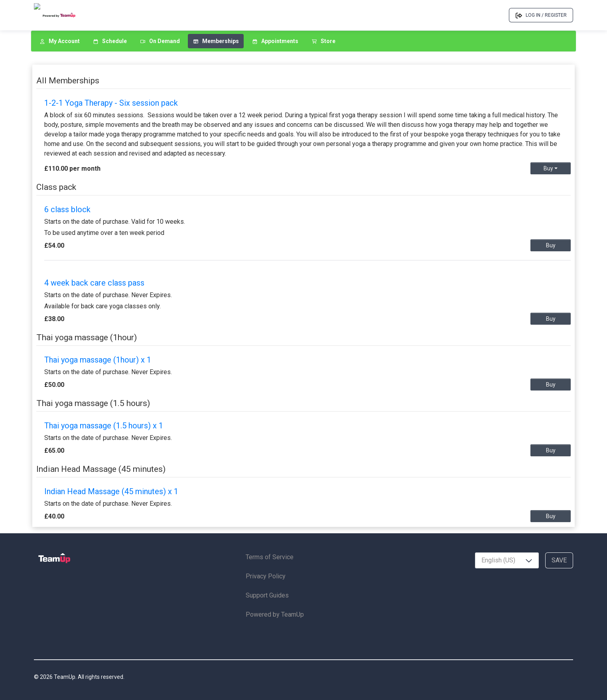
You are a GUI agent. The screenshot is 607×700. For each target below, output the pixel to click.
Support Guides (267, 595)
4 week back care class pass (94, 283)
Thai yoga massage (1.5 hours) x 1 (104, 426)
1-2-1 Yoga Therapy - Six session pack (111, 103)
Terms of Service (270, 557)
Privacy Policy (266, 576)
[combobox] (507, 560)
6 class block (67, 209)
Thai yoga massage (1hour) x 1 (98, 360)
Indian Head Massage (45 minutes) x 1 (111, 491)
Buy (551, 168)
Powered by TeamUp (275, 614)
